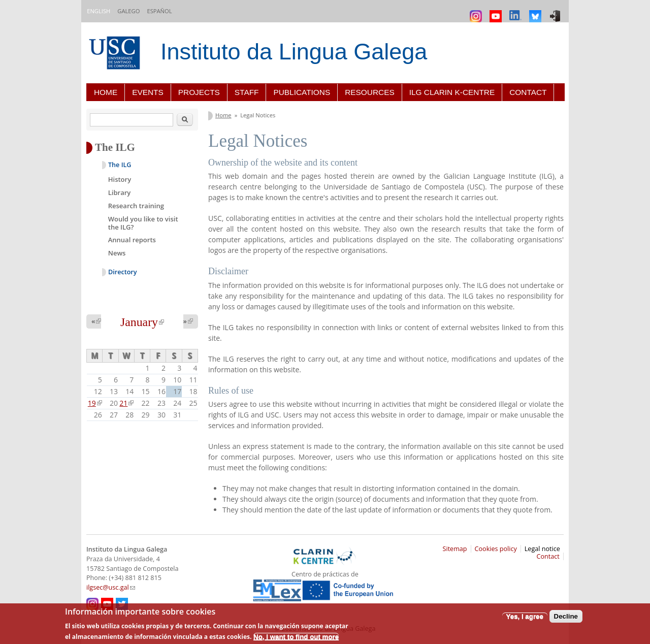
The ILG (120, 165)
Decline (566, 616)
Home (106, 92)
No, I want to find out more (296, 637)
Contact (528, 92)
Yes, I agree (525, 616)
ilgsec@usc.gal (111, 587)
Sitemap (455, 549)
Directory (123, 272)
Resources (370, 92)
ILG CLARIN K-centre (452, 92)
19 (95, 403)
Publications (302, 92)
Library (120, 192)
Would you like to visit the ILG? (143, 223)
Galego (128, 11)
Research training (136, 206)
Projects (199, 92)
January (142, 322)
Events (148, 92)
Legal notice (542, 549)
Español (159, 11)
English (99, 11)
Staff (247, 92)
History (120, 179)
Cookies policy (496, 549)
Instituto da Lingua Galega (294, 52)
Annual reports (132, 240)
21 (126, 403)
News (117, 253)
